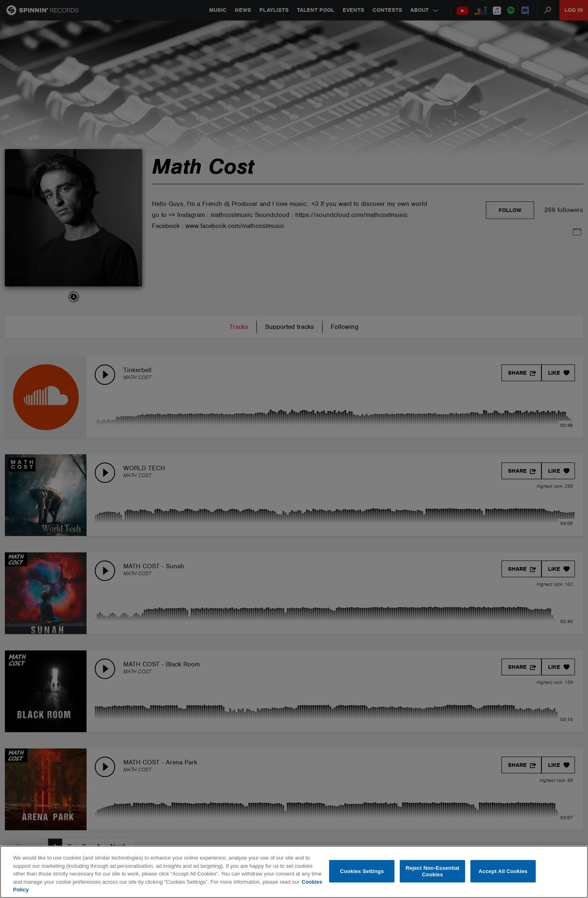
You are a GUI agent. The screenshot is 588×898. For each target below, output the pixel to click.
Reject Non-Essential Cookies (432, 871)
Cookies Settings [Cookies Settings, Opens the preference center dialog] (362, 871)
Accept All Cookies (503, 871)
